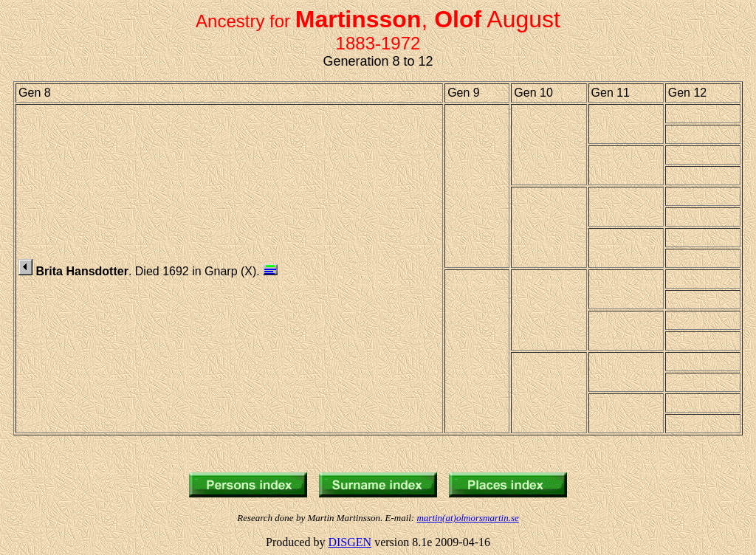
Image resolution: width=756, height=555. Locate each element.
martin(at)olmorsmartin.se (467, 518)
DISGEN (350, 542)
